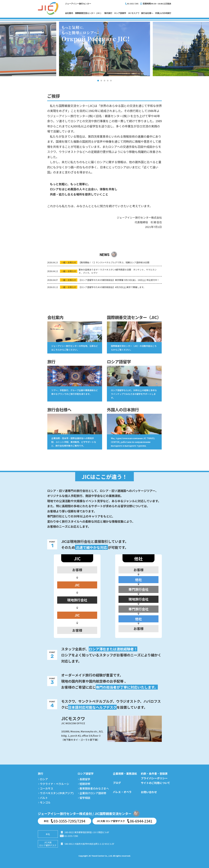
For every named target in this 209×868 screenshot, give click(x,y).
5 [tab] (111, 81)
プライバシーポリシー (154, 778)
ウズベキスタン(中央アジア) (57, 793)
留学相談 (85, 798)
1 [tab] (98, 81)
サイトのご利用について (155, 783)
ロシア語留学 (120, 13)
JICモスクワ (134, 13)
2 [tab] (101, 81)
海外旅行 (108, 13)
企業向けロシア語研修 (93, 793)
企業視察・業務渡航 (125, 774)
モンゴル (45, 802)
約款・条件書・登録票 (154, 774)
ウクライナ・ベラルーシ (55, 784)
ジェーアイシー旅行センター (78, 4)
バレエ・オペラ (122, 792)
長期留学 (85, 779)
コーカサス (47, 788)
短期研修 (85, 784)
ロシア (44, 779)
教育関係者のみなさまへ (94, 788)
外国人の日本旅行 (163, 13)
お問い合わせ (149, 792)
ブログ (117, 783)
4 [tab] (108, 81)
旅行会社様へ (147, 13)
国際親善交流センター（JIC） (89, 13)
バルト (44, 798)
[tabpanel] (104, 49)
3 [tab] (104, 81)
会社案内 (69, 13)
